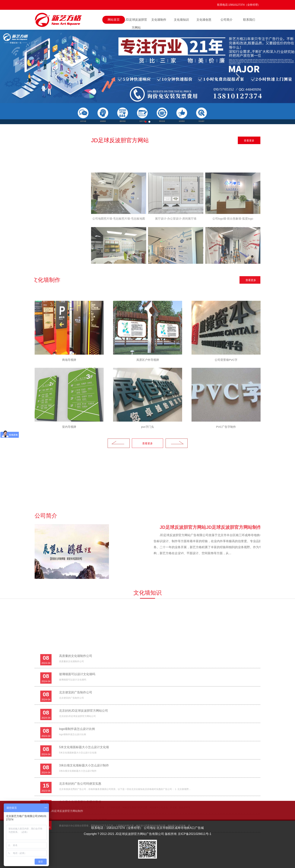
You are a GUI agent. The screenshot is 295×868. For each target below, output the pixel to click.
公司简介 (227, 20)
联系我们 (249, 20)
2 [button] (149, 122)
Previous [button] (58, 77)
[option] (147, 77)
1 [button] (146, 122)
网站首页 (114, 20)
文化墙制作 (159, 20)
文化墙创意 (204, 20)
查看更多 (249, 141)
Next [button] (237, 77)
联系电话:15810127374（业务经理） (239, 5)
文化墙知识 (181, 20)
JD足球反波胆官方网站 (136, 21)
